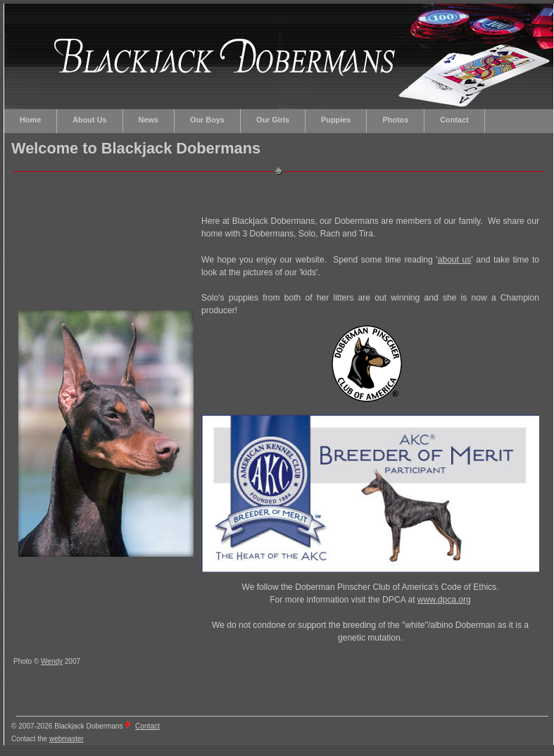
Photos (395, 120)
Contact (454, 120)
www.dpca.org (444, 600)
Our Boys (207, 120)
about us (455, 260)
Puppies (336, 120)
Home (30, 120)
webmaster (67, 739)
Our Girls (273, 120)
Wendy (52, 661)
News (149, 120)
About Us (89, 120)
